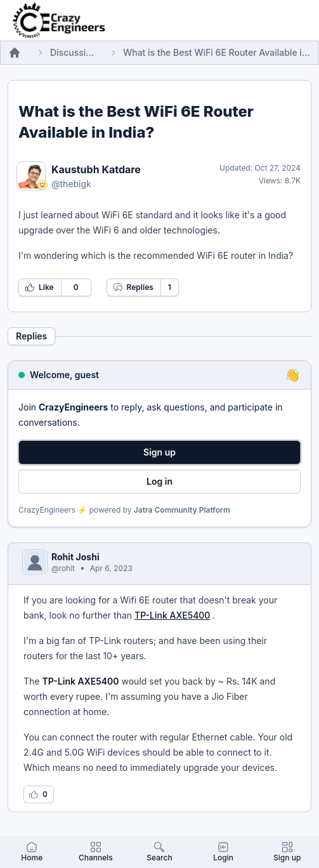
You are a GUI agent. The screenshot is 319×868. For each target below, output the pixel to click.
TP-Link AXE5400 (172, 615)
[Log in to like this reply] (39, 794)
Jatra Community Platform (182, 510)
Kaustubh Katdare (96, 169)
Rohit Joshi (75, 557)
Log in (159, 481)
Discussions (72, 52)
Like (39, 287)
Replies (133, 287)
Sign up (159, 452)
